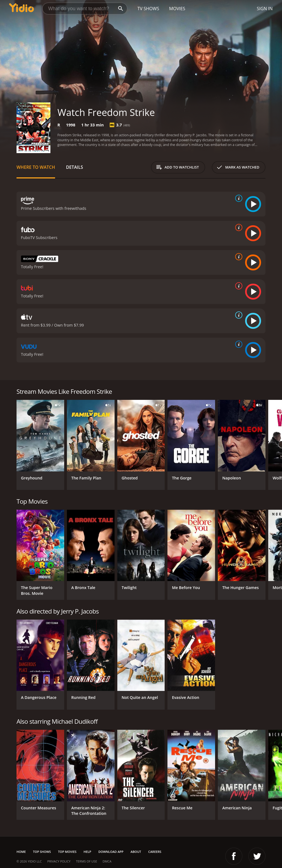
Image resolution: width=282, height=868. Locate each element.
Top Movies (67, 852)
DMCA (107, 861)
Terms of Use (86, 861)
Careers (155, 852)
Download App (111, 852)
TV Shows (148, 9)
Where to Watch (36, 167)
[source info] (238, 198)
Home (21, 852)
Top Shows (42, 852)
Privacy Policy (59, 861)
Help (88, 852)
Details (75, 167)
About (136, 852)
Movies (177, 9)
